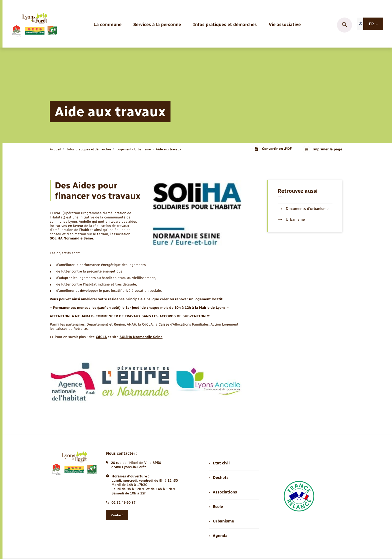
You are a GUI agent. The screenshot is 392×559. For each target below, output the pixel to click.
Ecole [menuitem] (216, 507)
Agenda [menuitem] (218, 536)
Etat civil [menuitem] (219, 463)
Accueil (55, 149)
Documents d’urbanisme (303, 209)
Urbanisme (291, 219)
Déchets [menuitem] (218, 478)
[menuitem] (107, 25)
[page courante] (168, 149)
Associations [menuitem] (223, 492)
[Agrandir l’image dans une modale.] (196, 213)
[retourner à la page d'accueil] (34, 25)
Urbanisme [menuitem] (221, 521)
